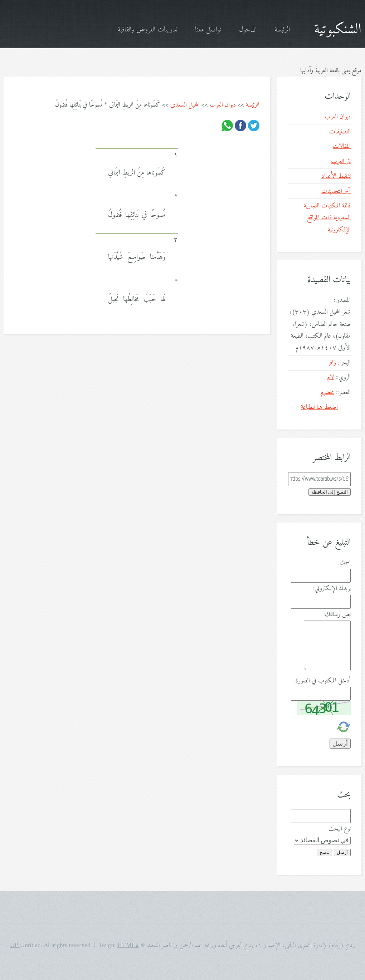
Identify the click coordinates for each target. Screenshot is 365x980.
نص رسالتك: (337, 615)
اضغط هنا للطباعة (319, 407)
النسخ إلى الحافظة (330, 492)
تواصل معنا (208, 30)
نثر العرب (341, 161)
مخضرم (327, 393)
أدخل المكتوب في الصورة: (322, 681)
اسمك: (344, 563)
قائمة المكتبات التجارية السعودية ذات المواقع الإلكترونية (327, 218)
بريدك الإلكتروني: (332, 589)
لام (330, 378)
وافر (332, 363)
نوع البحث (340, 829)
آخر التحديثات (336, 191)
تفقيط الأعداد (336, 176)
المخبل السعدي (185, 105)
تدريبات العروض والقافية (147, 30)
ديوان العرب (223, 105)
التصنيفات (340, 132)
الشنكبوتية (338, 30)
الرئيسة (282, 30)
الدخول (248, 30)
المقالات (342, 146)
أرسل (342, 852)
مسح (324, 852)
